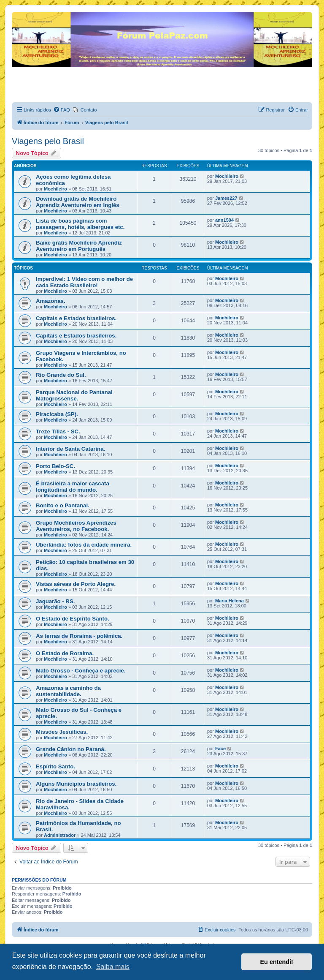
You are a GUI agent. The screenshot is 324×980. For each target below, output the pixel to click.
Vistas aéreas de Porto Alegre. (76, 584)
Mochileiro (55, 189)
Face (220, 749)
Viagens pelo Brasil (48, 141)
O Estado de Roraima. (65, 653)
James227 (226, 198)
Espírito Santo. (55, 766)
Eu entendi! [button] (277, 962)
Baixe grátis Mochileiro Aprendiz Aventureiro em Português (79, 246)
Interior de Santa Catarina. (70, 449)
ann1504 (224, 220)
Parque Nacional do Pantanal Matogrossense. (74, 395)
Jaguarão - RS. (55, 601)
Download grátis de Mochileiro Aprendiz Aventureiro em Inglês (78, 202)
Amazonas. (51, 301)
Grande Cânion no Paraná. (71, 749)
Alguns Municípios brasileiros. (76, 784)
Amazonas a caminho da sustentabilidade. (68, 691)
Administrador (60, 835)
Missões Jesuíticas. (62, 732)
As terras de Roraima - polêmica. (79, 636)
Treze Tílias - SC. (58, 431)
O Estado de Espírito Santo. (73, 619)
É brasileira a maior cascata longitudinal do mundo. (73, 487)
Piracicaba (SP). (57, 414)
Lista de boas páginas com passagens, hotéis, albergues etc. (80, 224)
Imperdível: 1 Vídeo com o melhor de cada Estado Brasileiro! (84, 282)
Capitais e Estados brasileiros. (76, 318)
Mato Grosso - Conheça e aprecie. (81, 671)
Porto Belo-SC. (55, 466)
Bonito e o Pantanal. (63, 505)
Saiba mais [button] (113, 967)
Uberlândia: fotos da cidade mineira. (84, 545)
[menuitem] (62, 110)
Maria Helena (229, 601)
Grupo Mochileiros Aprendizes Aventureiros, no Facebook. (76, 526)
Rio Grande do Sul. (61, 375)
